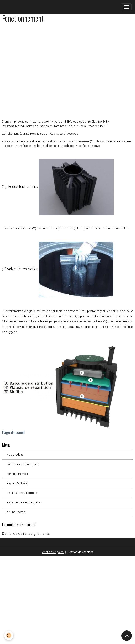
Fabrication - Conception (23, 464)
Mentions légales (53, 552)
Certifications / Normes (22, 493)
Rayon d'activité (17, 483)
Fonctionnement (17, 474)
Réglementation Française (23, 502)
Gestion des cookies (80, 552)
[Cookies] (9, 635)
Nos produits (15, 455)
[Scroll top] (127, 636)
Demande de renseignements (26, 534)
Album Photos (16, 512)
